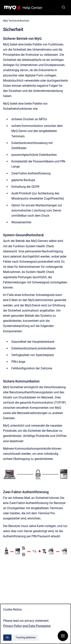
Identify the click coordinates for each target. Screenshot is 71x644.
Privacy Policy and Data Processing (27, 626)
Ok (7, 637)
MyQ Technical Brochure (16, 21)
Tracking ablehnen (26, 637)
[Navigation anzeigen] (63, 636)
